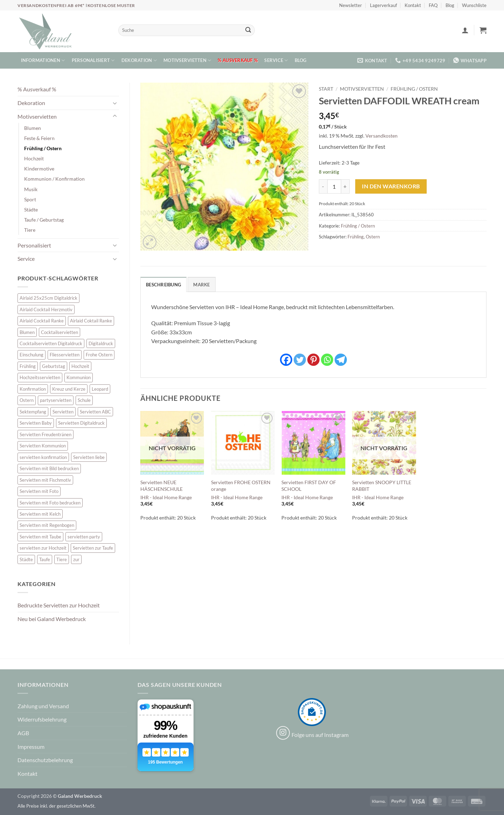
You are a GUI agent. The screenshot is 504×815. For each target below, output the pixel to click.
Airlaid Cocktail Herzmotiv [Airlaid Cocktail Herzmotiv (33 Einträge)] (46, 309)
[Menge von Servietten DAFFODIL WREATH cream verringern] (323, 186)
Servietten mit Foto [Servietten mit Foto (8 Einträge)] (39, 491)
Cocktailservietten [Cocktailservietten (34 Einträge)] (59, 332)
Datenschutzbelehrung (45, 760)
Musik (31, 189)
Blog (450, 5)
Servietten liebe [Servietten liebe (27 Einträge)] (89, 457)
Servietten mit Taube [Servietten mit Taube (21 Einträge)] (40, 537)
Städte (31, 210)
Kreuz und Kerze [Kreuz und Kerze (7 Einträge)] (69, 389)
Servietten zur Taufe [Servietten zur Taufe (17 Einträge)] (93, 548)
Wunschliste (474, 5)
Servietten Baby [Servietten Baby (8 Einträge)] (36, 423)
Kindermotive (39, 169)
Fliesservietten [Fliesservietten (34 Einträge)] (65, 355)
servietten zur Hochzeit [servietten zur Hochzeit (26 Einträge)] (43, 548)
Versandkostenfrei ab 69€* (52, 5)
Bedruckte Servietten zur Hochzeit (59, 605)
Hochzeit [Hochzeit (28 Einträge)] (80, 366)
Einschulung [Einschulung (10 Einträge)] (31, 355)
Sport (30, 199)
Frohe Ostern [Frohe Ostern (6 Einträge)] (99, 355)
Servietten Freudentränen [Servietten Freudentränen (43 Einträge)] (45, 434)
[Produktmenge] (334, 186)
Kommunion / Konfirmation (54, 179)
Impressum (31, 747)
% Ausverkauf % (238, 60)
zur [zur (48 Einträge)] (76, 559)
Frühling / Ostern (43, 148)
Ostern (373, 237)
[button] (465, 30)
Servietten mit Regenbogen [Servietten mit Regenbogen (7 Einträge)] (47, 525)
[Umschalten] (115, 103)
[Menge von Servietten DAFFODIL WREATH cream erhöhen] (345, 186)
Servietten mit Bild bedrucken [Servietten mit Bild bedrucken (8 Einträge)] (49, 468)
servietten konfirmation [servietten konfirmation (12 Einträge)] (43, 457)
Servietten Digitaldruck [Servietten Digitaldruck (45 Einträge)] (81, 423)
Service (276, 60)
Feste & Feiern (39, 138)
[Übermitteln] (248, 30)
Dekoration (139, 60)
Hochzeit (34, 158)
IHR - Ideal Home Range (166, 497)
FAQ (433, 5)
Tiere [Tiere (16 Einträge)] (62, 559)
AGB (23, 733)
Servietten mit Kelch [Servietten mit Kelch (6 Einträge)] (40, 514)
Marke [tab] (201, 285)
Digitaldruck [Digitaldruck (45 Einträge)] (101, 343)
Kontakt (413, 5)
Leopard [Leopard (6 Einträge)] (100, 389)
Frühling (356, 237)
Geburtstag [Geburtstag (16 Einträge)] (54, 366)
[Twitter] (300, 360)
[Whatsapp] (327, 360)
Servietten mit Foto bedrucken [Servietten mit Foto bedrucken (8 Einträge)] (50, 503)
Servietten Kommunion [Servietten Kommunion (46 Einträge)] (43, 446)
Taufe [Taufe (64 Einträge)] (45, 559)
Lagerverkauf (383, 5)
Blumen (33, 128)
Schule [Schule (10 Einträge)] (84, 400)
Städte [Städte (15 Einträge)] (26, 559)
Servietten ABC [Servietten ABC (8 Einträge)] (95, 412)
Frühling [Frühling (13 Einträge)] (28, 366)
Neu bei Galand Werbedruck (52, 619)
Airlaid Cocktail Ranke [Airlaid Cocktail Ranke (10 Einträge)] (42, 321)
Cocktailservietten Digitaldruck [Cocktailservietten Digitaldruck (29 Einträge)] (51, 343)
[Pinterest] (313, 360)
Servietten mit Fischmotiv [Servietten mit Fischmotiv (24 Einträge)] (45, 480)
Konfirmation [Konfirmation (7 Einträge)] (33, 389)
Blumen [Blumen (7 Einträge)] (27, 332)
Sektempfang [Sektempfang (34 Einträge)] (33, 412)
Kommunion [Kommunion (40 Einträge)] (79, 377)
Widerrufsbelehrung (42, 719)
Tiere (30, 230)
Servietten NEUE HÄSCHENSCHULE (162, 486)
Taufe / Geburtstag (44, 220)
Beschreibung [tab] (163, 285)
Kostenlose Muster (111, 5)
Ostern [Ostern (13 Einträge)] (27, 400)
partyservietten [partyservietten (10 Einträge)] (56, 400)
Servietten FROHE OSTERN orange (241, 486)
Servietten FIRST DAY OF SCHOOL (309, 486)
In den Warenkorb (391, 186)
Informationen (43, 60)
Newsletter (351, 5)
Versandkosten (381, 136)
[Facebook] (286, 360)
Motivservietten (187, 60)
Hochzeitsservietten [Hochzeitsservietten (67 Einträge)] (40, 377)
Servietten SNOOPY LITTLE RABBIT (382, 486)
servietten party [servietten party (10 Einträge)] (84, 537)
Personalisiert (93, 60)
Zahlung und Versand (43, 706)
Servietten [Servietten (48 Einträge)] (63, 412)
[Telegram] (341, 360)
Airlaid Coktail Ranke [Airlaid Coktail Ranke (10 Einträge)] (91, 321)
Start (326, 89)
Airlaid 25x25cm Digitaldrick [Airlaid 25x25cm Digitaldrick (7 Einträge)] (48, 298)
